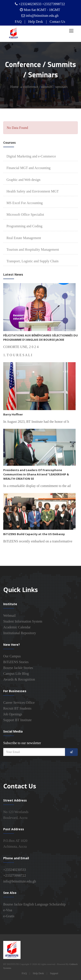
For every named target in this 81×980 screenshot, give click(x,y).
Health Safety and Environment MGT (33, 191)
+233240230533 (15, 870)
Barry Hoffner (13, 414)
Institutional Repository (20, 633)
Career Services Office (19, 703)
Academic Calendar (17, 627)
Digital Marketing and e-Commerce (31, 156)
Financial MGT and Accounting (29, 168)
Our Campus (12, 656)
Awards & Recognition (19, 679)
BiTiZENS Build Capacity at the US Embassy (34, 534)
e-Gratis (9, 916)
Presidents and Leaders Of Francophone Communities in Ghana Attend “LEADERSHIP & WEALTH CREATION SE (36, 474)
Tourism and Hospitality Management (33, 250)
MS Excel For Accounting (25, 203)
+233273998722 (15, 875)
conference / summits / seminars (45, 87)
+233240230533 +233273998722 (42, 4)
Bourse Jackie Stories (18, 668)
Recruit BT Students (17, 708)
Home (14, 87)
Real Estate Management (24, 238)
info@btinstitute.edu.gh (42, 16)
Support (54, 973)
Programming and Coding (24, 226)
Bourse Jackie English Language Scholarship (34, 904)
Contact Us (57, 22)
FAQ (18, 22)
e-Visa (8, 910)
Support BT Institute (17, 720)
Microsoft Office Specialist (25, 214)
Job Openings (13, 714)
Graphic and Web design (23, 180)
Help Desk (36, 22)
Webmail (9, 616)
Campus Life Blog (16, 674)
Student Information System (23, 621)
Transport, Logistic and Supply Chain (33, 261)
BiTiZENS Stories (16, 662)
